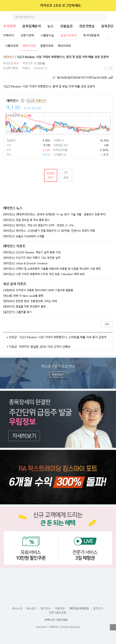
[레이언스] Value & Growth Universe (25, 263)
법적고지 (98, 608)
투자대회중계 (91, 35)
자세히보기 (58, 374)
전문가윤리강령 (57, 613)
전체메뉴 (112, 17)
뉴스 (50, 26)
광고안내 (46, 608)
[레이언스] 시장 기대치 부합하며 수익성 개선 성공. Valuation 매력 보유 (44, 274)
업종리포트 (47, 46)
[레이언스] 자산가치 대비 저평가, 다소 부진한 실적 (32, 258)
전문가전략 (27, 35)
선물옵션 (66, 26)
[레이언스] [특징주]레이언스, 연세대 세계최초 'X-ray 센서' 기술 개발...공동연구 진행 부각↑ (55, 214)
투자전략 (9, 26)
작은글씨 (107, 69)
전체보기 (112, 35)
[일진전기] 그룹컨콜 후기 (17, 312)
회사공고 (31, 608)
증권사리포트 (69, 35)
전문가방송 (87, 26)
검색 (103, 17)
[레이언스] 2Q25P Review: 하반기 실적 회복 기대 (32, 252)
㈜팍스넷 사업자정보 (56, 620)
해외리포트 (64, 46)
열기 (113, 627)
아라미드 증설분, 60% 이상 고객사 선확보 (45, 347)
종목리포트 (29, 46)
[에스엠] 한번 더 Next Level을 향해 (23, 296)
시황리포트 (12, 46)
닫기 (110, 6)
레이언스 (13, 101)
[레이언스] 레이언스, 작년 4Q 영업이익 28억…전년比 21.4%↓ (39, 225)
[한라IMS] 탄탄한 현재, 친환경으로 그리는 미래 (30, 301)
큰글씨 (111, 69)
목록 (107, 324)
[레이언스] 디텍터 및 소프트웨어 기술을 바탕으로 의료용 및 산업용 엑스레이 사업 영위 (52, 269)
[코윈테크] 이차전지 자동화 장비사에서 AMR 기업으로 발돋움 (38, 290)
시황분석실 (47, 35)
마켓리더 (9, 35)
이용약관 (60, 608)
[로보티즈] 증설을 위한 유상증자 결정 (24, 307)
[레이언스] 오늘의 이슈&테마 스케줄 (24, 236)
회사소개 (17, 608)
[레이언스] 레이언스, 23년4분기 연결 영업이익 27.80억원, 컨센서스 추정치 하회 (49, 231)
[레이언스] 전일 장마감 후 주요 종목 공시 (26, 220)
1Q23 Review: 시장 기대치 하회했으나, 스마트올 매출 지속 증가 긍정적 (63, 337)
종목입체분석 (32, 26)
